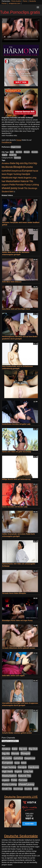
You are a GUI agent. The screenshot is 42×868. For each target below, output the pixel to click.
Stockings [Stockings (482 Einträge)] (33, 188)
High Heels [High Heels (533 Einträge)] (18, 178)
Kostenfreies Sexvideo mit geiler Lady (16, 424)
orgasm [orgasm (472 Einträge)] (5, 185)
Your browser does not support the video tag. (21, 30)
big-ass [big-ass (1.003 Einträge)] (20, 163)
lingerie (5, 155)
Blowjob (27, 152)
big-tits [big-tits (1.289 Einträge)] (6, 753)
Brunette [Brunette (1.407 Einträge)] (28, 167)
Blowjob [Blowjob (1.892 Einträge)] (18, 167)
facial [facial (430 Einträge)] (36, 171)
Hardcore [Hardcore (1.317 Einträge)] (7, 178)
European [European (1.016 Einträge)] (27, 171)
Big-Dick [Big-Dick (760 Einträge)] (29, 163)
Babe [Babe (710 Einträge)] (13, 163)
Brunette (35, 152)
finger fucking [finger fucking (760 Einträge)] (14, 174)
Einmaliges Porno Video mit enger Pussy (17, 620)
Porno (25, 1)
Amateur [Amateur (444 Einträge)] (6, 163)
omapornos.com (14, 3)
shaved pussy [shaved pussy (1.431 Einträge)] (10, 188)
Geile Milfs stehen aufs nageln (13, 676)
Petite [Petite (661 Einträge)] (12, 185)
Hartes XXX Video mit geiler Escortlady (17, 452)
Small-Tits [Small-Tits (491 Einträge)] (23, 188)
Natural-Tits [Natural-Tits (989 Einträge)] (27, 181)
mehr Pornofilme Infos (9, 136)
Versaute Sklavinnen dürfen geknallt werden (19, 648)
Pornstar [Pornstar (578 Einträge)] (20, 185)
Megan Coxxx (16, 147)
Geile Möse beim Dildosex (12, 282)
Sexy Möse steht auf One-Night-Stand (16, 309)
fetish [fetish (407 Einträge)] (4, 174)
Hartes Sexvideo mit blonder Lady (15, 507)
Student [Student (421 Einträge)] (5, 191)
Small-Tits (13, 155)
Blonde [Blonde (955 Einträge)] (9, 167)
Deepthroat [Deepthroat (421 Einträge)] (16, 171)
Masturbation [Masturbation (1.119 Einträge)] (13, 181)
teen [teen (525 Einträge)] (12, 191)
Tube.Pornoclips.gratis (20, 12)
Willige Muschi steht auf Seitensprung (16, 479)
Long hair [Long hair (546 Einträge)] (28, 771)
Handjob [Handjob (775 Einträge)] (26, 174)
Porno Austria (16, 1)
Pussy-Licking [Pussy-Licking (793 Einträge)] (32, 185)
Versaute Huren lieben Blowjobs (14, 593)
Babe (12, 152)
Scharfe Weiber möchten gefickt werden (17, 733)
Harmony (17, 158)
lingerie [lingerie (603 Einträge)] (27, 178)
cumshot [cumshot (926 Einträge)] (6, 171)
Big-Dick (19, 152)
